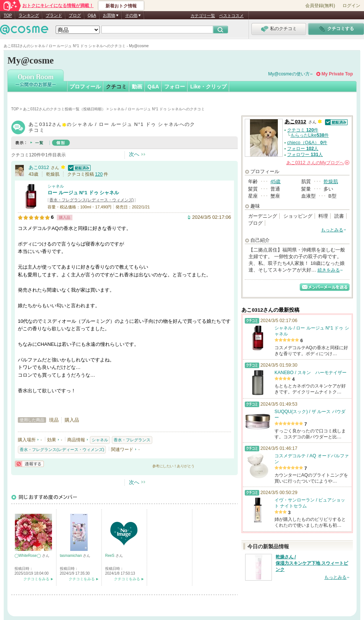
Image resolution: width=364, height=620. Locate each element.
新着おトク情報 (121, 6)
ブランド (54, 15)
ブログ (75, 15)
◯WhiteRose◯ (28, 556)
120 (99, 174)
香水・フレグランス (132, 440)
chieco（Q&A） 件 (307, 143)
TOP (8, 15)
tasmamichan (71, 556)
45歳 (275, 181)
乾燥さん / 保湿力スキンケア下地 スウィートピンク (312, 563)
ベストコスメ (231, 16)
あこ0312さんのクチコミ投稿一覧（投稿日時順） (64, 109)
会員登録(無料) (320, 6)
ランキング (29, 15)
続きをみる (329, 270)
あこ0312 (39, 167)
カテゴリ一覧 (203, 16)
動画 (137, 87)
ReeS (110, 556)
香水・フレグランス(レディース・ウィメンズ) (92, 200)
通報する (29, 464)
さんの (318, 163)
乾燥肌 (331, 181)
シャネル (56, 186)
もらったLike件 (310, 135)
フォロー (175, 87)
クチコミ (116, 87)
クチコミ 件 (303, 130)
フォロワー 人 (305, 155)
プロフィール (85, 87)
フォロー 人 (303, 149)
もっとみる (332, 230)
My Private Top (337, 74)
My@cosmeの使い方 (289, 74)
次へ (134, 154)
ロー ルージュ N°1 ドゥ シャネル (83, 193)
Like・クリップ (208, 87)
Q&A (92, 15)
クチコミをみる (36, 579)
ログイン (351, 6)
